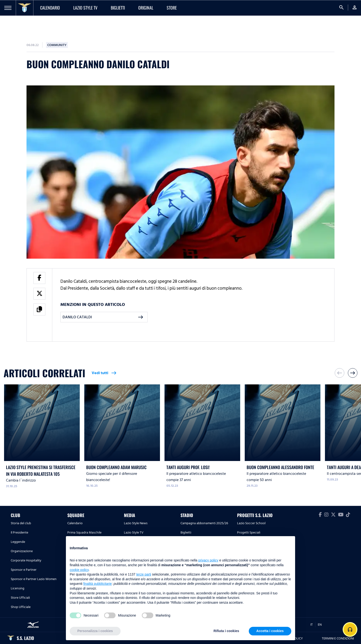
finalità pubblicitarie (98, 584)
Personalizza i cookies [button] (95, 631)
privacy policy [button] (208, 560)
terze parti (144, 574)
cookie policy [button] (79, 570)
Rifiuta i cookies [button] (226, 631)
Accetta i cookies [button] (270, 631)
